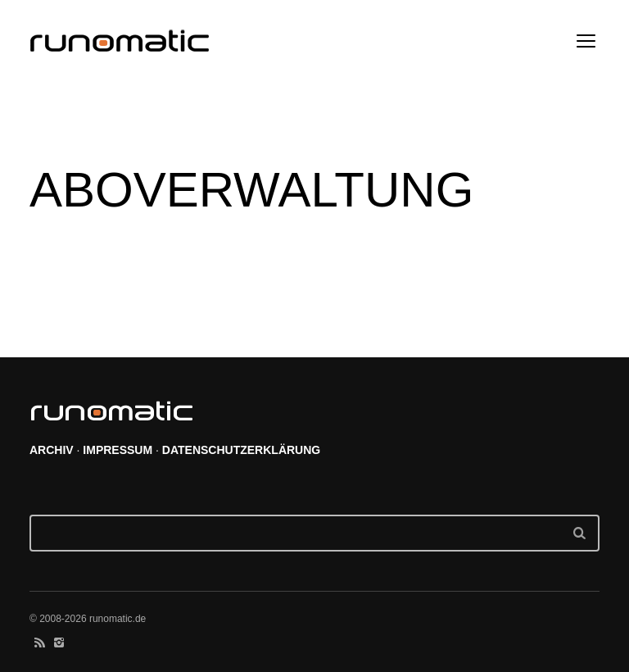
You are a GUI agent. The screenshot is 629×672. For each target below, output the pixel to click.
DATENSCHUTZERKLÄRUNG (241, 450)
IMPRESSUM (118, 450)
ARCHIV (52, 450)
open (586, 41)
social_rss (39, 642)
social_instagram (59, 642)
